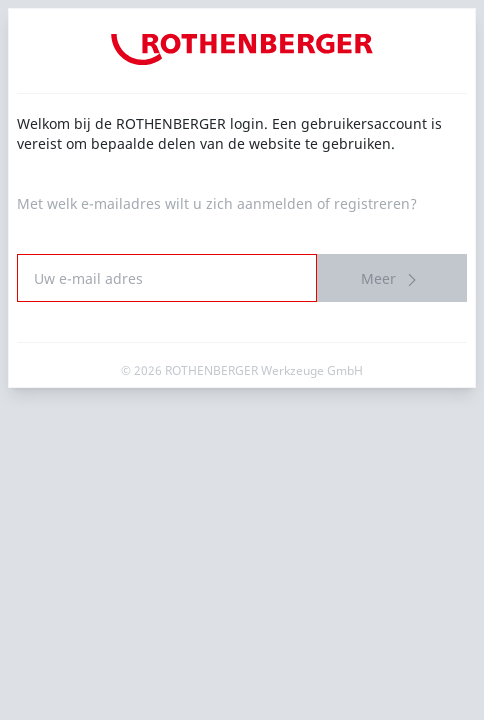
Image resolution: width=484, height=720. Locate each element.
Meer (391, 279)
